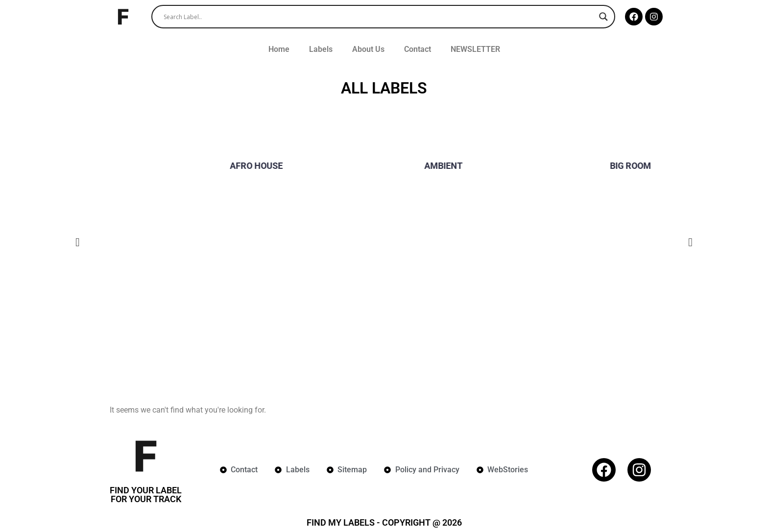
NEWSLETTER (475, 49)
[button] (78, 243)
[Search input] (379, 17)
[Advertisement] (384, 301)
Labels (321, 49)
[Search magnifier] (603, 17)
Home (279, 49)
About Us (368, 49)
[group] (197, 169)
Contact (418, 49)
